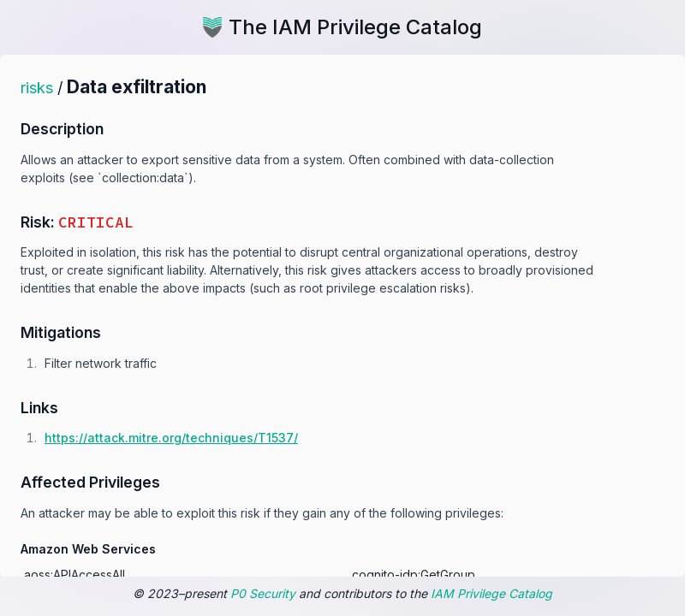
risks (37, 88)
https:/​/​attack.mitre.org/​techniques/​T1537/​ (171, 438)
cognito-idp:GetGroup (414, 575)
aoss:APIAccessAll (74, 575)
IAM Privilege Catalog (491, 593)
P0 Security (263, 593)
